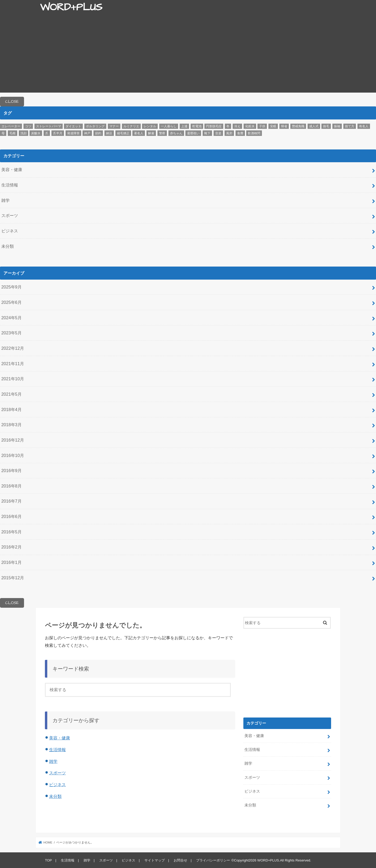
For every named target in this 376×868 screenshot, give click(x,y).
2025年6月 (11, 302)
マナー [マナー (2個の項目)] (114, 126)
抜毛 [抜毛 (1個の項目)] (326, 126)
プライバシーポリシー (213, 860)
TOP (48, 860)
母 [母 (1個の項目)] (3, 133)
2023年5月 (11, 333)
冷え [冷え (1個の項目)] (237, 126)
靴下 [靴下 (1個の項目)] (207, 133)
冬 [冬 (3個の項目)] (228, 126)
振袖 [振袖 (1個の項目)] (337, 126)
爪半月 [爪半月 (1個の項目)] (58, 133)
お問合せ (180, 860)
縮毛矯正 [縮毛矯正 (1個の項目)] (123, 133)
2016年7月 (11, 501)
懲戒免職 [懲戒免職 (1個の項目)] (298, 126)
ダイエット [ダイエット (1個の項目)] (73, 126)
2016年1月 (11, 562)
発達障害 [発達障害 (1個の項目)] (73, 133)
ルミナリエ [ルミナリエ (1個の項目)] (131, 126)
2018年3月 (11, 425)
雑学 (5, 200)
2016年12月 (13, 440)
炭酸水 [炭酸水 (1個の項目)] (36, 133)
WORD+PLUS (71, 7)
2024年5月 (11, 318)
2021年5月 (11, 394)
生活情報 (10, 185)
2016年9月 (11, 471)
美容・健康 (12, 170)
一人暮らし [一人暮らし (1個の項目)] (169, 126)
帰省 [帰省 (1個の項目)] (284, 126)
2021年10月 (13, 379)
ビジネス (10, 231)
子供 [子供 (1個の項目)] (262, 126)
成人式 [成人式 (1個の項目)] (314, 126)
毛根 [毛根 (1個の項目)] (13, 133)
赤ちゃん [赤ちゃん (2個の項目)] (176, 133)
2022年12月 (13, 348)
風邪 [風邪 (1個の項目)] (229, 133)
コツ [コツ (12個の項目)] (28, 126)
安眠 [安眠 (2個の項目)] (273, 126)
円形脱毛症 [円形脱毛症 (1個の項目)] (214, 126)
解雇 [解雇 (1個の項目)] (151, 133)
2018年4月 (11, 409)
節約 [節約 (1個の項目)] (98, 133)
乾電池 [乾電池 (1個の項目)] (197, 126)
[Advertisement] (188, 56)
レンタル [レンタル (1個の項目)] (150, 126)
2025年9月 (11, 287)
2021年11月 (13, 364)
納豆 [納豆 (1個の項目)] (109, 133)
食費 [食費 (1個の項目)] (240, 133)
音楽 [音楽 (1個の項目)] (218, 133)
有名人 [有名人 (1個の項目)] (364, 126)
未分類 (8, 246)
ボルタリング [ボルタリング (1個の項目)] (95, 126)
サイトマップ (154, 860)
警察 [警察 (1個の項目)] (162, 133)
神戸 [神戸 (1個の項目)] (87, 133)
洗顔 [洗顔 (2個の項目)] (23, 133)
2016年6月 (11, 516)
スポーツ (10, 215)
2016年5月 (11, 532)
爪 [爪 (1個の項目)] (47, 133)
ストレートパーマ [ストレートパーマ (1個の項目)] (49, 126)
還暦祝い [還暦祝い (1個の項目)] (193, 133)
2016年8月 (11, 486)
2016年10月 (13, 455)
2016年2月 (11, 547)
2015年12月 (13, 578)
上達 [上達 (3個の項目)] (184, 126)
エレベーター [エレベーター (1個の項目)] (11, 126)
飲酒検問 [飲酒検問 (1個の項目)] (254, 133)
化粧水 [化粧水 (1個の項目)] (250, 126)
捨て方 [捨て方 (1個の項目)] (350, 126)
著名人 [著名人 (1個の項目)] (139, 133)
